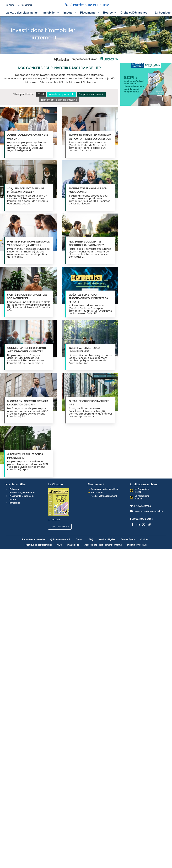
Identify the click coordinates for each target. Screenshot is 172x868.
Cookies (144, 539)
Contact (79, 539)
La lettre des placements (22, 13)
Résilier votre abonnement (104, 496)
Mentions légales (107, 539)
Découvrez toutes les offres (104, 489)
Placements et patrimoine (20, 496)
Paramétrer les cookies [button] (33, 539)
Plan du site (73, 545)
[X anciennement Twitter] (144, 524)
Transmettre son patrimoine (59, 100)
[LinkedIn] (138, 524)
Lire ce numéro (60, 527)
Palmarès (12, 489)
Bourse (110, 13)
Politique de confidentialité (39, 545)
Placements (90, 13)
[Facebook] (133, 524)
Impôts (70, 13)
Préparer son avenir (91, 94)
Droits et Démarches (136, 13)
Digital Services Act (137, 545)
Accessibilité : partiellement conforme (103, 545)
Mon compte (97, 493)
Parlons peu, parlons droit (20, 493)
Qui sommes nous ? (60, 539)
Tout (41, 94)
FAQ (91, 539)
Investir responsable (62, 94)
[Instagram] (149, 524)
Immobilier (51, 13)
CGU (60, 545)
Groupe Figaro (128, 539)
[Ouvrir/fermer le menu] (8, 5)
